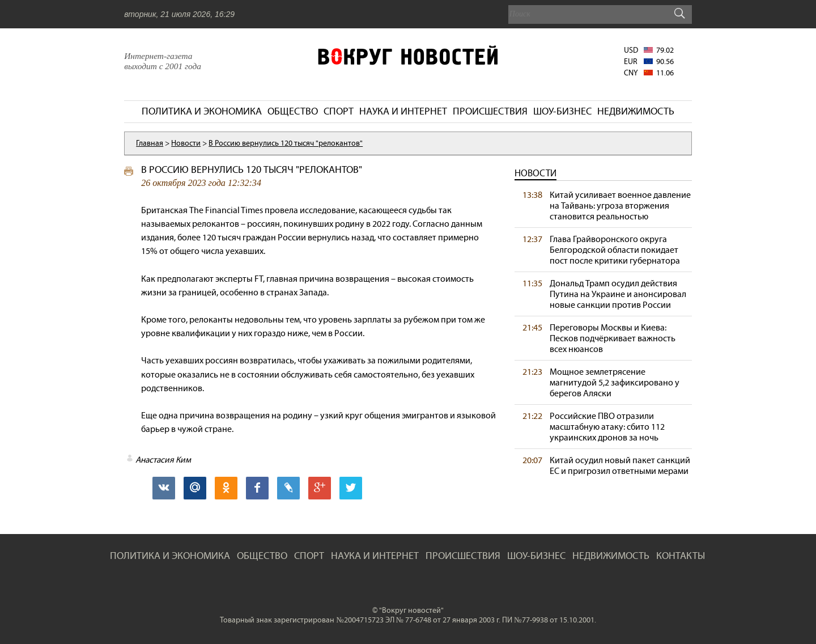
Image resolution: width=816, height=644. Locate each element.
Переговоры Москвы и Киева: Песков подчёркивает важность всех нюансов (613, 338)
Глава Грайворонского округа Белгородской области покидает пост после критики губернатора (615, 250)
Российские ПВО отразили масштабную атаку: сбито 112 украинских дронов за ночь (607, 427)
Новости (535, 173)
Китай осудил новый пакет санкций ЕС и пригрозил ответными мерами (620, 465)
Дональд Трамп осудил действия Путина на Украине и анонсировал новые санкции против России (618, 294)
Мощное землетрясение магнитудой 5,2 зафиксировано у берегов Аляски (615, 382)
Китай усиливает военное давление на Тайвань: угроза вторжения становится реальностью (620, 206)
